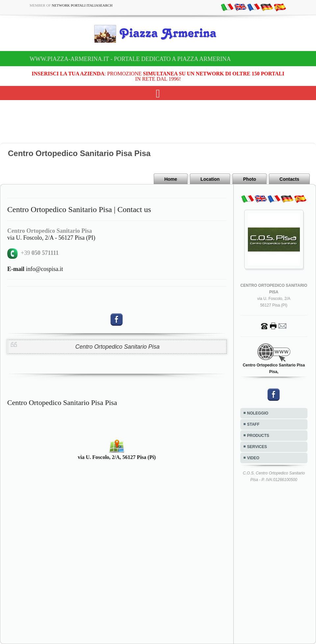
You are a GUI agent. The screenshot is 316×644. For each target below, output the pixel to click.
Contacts (289, 179)
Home (171, 179)
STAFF (253, 424)
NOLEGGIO (258, 413)
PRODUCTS (258, 436)
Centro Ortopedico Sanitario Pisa (118, 347)
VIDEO (253, 458)
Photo (250, 179)
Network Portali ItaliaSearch (82, 5)
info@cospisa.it (35, 269)
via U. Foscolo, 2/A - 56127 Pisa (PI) (51, 238)
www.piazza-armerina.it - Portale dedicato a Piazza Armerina (130, 59)
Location (210, 179)
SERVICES (257, 447)
